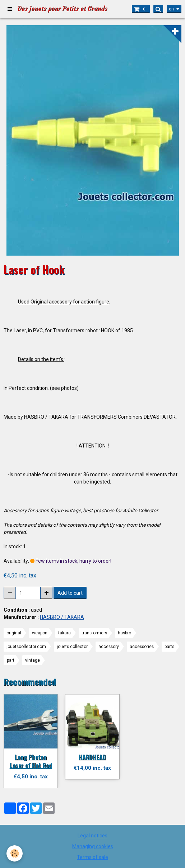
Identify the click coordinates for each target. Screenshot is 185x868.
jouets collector (72, 647)
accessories (142, 647)
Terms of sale (92, 857)
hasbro (124, 633)
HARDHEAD (92, 757)
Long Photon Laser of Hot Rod (31, 761)
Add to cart (70, 593)
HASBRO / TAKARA (62, 617)
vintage (33, 660)
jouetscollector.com (26, 647)
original (14, 633)
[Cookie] (15, 853)
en (171, 9)
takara (64, 633)
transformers (94, 633)
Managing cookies (93, 846)
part (11, 660)
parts (169, 647)
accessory (109, 647)
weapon (40, 633)
